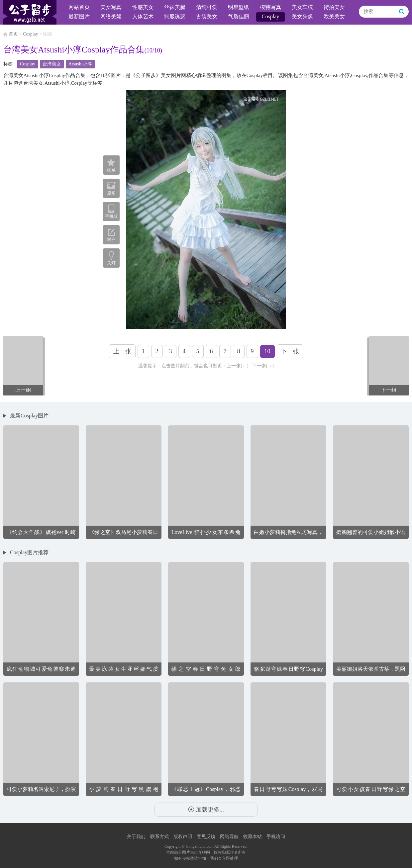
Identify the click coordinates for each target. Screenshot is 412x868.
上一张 (122, 351)
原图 (111, 188)
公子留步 (30, 12)
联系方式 (159, 837)
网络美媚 (111, 16)
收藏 (111, 166)
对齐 (111, 235)
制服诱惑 (175, 16)
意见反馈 (206, 837)
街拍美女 (334, 7)
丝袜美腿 (175, 7)
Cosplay (270, 16)
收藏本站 (253, 837)
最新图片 (79, 16)
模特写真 (270, 7)
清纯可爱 (207, 7)
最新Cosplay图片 (29, 416)
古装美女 (207, 16)
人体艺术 (143, 16)
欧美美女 (334, 16)
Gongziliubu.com (200, 846)
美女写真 (111, 7)
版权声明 (183, 837)
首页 (13, 34)
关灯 (111, 263)
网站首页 (79, 7)
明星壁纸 (239, 7)
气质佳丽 (239, 16)
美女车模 (302, 7)
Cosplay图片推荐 (29, 552)
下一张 (290, 351)
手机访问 (276, 837)
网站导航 (229, 837)
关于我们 (136, 837)
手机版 (111, 212)
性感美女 (143, 7)
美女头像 (302, 16)
